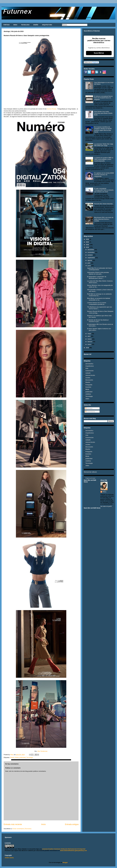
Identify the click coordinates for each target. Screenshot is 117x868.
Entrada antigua (72, 824)
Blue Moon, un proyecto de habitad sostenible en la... (99, 299)
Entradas (89, 408)
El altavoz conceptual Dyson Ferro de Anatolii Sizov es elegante (103, 98)
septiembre (91, 258)
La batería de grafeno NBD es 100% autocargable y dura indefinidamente (104, 159)
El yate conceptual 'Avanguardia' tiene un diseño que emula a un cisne (104, 190)
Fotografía (89, 385)
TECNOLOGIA (25, 25)
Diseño (12, 757)
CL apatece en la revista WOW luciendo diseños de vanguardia (104, 175)
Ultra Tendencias (42, 751)
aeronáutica (89, 364)
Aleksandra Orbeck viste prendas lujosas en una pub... (98, 273)
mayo (90, 334)
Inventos (88, 387)
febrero (90, 342)
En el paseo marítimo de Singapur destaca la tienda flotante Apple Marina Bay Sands (103, 129)
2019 (88, 247)
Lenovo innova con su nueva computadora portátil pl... (97, 303)
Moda (17, 757)
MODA (15, 25)
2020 (88, 245)
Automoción (89, 371)
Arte (87, 368)
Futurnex (17, 11)
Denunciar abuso (90, 472)
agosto (90, 260)
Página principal (90, 478)
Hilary (104, 492)
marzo (90, 339)
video (87, 399)
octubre (90, 255)
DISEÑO (36, 25)
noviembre (91, 252)
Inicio (43, 824)
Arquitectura (90, 366)
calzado (88, 373)
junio (89, 266)
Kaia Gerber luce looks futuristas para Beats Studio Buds (103, 113)
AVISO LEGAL (9, 858)
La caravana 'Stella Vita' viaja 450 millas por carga (104, 145)
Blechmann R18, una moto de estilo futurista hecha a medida (104, 219)
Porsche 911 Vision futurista (103, 204)
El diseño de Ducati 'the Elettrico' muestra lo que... (98, 321)
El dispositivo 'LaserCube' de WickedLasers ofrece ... (97, 277)
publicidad (23, 757)
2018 (88, 348)
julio (89, 263)
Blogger (65, 862)
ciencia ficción (90, 375)
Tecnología (30, 757)
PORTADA (7, 25)
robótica (88, 394)
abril (89, 336)
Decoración (89, 380)
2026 (88, 239)
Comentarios (90, 412)
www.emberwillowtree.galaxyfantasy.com (73, 851)
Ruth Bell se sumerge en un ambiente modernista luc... (99, 295)
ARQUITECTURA (47, 25)
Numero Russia (52, 109)
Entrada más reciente (13, 824)
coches (88, 378)
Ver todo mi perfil (106, 506)
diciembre (91, 250)
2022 (88, 242)
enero (90, 344)
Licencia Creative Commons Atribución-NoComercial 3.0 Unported (64, 849)
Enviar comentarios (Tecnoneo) (22, 829)
